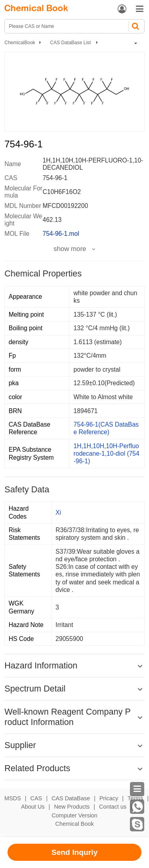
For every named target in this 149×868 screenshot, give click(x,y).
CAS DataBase (71, 798)
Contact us (113, 807)
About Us (33, 807)
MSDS (13, 798)
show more (70, 249)
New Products (72, 807)
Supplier (20, 745)
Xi (58, 512)
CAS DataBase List (71, 43)
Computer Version (74, 815)
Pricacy (109, 798)
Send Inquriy (74, 852)
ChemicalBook (20, 43)
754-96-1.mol (61, 234)
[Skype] (137, 824)
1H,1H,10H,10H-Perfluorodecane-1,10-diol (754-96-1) (106, 454)
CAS (36, 798)
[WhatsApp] (137, 807)
